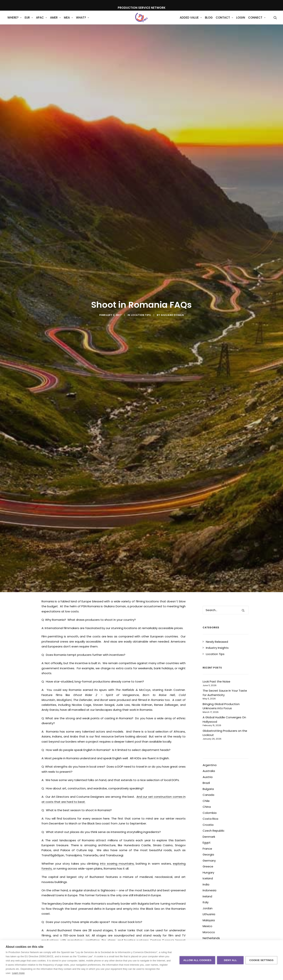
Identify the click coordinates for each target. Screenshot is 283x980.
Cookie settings (261, 960)
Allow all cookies (197, 960)
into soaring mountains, (117, 805)
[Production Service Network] (141, 21)
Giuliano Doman (172, 289)
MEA (68, 21)
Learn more (18, 973)
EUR (29, 21)
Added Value (191, 21)
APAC (42, 21)
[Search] (226, 552)
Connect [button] (257, 21)
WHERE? (15, 21)
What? (83, 21)
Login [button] (241, 21)
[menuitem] (15, 21)
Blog (209, 21)
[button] (275, 21)
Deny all (230, 960)
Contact (224, 21)
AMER (55, 21)
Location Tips (141, 289)
